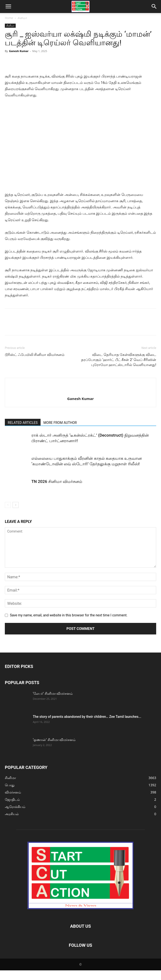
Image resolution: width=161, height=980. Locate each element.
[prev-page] (8, 505)
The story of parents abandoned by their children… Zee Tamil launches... (87, 717)
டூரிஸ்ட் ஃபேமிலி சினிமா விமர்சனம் (35, 355)
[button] (8, 7)
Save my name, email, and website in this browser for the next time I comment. (69, 615)
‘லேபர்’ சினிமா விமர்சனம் (53, 693)
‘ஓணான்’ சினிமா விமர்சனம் (54, 740)
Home (9, 18)
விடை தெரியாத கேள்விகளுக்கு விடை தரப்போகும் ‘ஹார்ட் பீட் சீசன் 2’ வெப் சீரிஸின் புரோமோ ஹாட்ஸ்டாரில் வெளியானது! (119, 360)
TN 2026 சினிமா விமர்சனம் (57, 481)
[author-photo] (81, 391)
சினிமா (22, 18)
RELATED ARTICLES (23, 423)
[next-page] (16, 505)
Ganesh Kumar (19, 51)
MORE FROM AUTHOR (60, 423)
